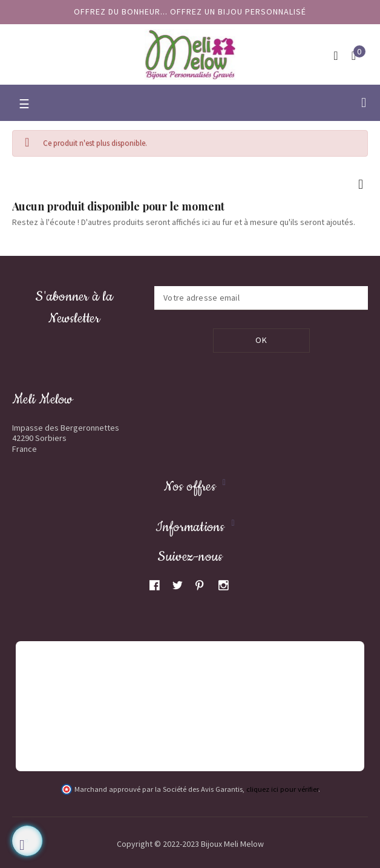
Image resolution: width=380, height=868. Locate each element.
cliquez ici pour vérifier (282, 790)
